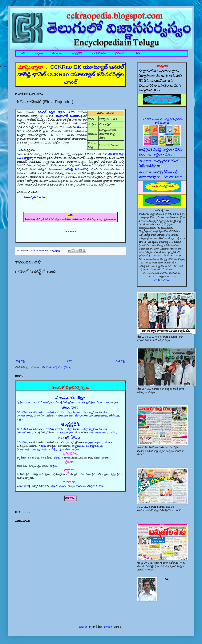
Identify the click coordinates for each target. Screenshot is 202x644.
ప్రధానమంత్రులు (24, 449)
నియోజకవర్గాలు (46, 402)
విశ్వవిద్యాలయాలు (98, 416)
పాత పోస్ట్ (120, 361)
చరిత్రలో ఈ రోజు (95, 486)
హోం (23, 53)
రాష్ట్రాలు (89, 442)
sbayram (83, 627)
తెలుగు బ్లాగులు (59, 486)
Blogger (108, 627)
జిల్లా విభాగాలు (75, 412)
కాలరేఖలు (81, 486)
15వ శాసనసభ (172, 177)
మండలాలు (31, 402)
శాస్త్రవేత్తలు (22, 458)
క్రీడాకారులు (65, 449)
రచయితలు (39, 412)
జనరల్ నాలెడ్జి (24, 486)
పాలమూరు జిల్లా (70, 397)
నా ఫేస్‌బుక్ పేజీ (162, 280)
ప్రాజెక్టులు (91, 402)
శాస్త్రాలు (39, 53)
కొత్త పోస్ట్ (20, 361)
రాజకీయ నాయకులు (56, 412)
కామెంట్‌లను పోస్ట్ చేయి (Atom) (56, 367)
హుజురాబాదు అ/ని (109, 145)
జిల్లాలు (99, 442)
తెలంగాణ (57, 53)
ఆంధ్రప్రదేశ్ (77, 53)
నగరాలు (108, 442)
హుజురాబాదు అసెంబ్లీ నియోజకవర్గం (69, 169)
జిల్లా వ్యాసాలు (91, 412)
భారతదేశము (99, 53)
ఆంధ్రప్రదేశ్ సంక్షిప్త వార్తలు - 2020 (161, 149)
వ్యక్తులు (20, 402)
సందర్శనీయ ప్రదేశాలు (66, 402)
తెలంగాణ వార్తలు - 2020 (156, 154)
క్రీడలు (139, 53)
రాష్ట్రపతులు (78, 446)
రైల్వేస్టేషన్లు (114, 416)
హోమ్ (70, 361)
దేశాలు (57, 458)
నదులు (81, 402)
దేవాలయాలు (103, 402)
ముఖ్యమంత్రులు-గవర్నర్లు (46, 449)
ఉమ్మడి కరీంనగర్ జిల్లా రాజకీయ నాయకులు (59, 219)
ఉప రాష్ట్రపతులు (94, 446)
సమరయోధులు (24, 412)
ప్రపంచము (121, 53)
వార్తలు (20, 419)
